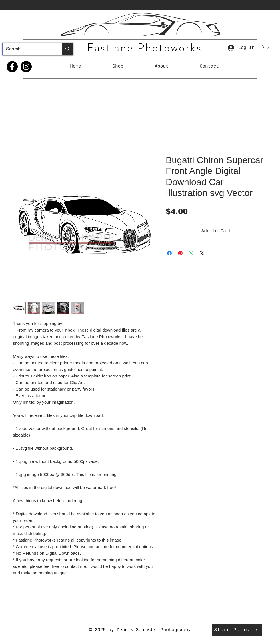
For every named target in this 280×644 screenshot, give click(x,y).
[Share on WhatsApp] (191, 253)
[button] (118, 66)
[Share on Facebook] (169, 253)
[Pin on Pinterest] (180, 253)
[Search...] (28, 49)
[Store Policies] (237, 630)
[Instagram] (26, 67)
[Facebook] (12, 67)
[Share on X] (202, 253)
